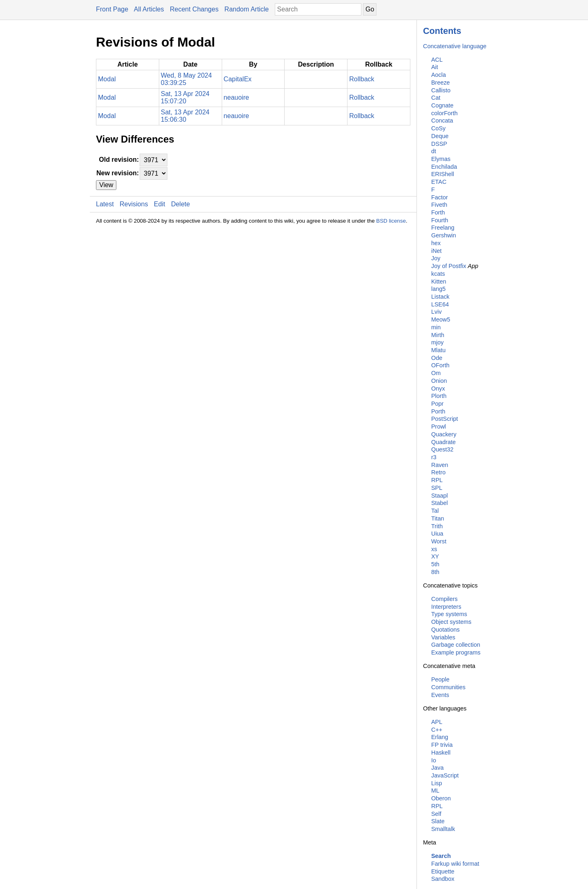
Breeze (441, 83)
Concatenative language (455, 46)
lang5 (438, 289)
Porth (438, 411)
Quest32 (442, 449)
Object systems (451, 622)
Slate (438, 821)
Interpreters (446, 607)
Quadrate (443, 442)
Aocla (439, 75)
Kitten (439, 281)
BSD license (391, 221)
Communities (448, 687)
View (106, 185)
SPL (437, 488)
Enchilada (444, 167)
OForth (440, 365)
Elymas (441, 159)
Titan (438, 518)
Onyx (438, 389)
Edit (160, 204)
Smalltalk (443, 829)
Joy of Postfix (449, 266)
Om (436, 373)
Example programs (456, 652)
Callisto (441, 90)
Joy (436, 258)
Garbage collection (456, 645)
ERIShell (443, 174)
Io (434, 760)
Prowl (439, 427)
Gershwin (444, 235)
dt (434, 151)
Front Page (112, 9)
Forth (438, 212)
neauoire (236, 97)
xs (434, 549)
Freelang (443, 228)
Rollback (362, 79)
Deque (440, 136)
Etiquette (443, 871)
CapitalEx (238, 79)
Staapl (440, 496)
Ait (435, 67)
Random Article (247, 9)
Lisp (437, 783)
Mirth (438, 335)
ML (435, 791)
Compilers (444, 599)
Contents (442, 31)
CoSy (438, 128)
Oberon (441, 798)
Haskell (441, 753)
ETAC (439, 182)
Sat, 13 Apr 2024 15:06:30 (185, 116)
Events (440, 695)
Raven (440, 465)
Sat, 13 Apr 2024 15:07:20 (185, 97)
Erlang (440, 737)
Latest (105, 204)
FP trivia (442, 745)
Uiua (437, 534)
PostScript (445, 419)
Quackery (444, 434)
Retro (438, 472)
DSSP (439, 144)
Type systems (449, 614)
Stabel (440, 503)
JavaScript (445, 775)
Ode (437, 358)
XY (435, 556)
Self (436, 814)
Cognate (442, 105)
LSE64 (440, 304)
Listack (440, 297)
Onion (439, 381)
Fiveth (439, 205)
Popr (437, 404)
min (436, 327)
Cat (436, 98)
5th (435, 564)
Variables (443, 637)
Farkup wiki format (455, 864)
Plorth (439, 396)
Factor (440, 197)
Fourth (440, 220)
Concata (442, 121)
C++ (437, 730)
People (440, 679)
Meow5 (441, 319)
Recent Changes (194, 9)
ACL (437, 60)
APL (437, 722)
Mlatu (438, 350)
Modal (107, 79)
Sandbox (443, 879)
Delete (180, 204)
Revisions (134, 204)
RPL (437, 480)
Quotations (445, 630)
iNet (437, 251)
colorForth (444, 113)
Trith (437, 526)
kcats (438, 274)
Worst (439, 541)
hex (436, 243)
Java (437, 768)
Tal (435, 511)
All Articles (149, 9)
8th (435, 572)
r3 (434, 457)
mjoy (437, 342)
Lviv (437, 312)
